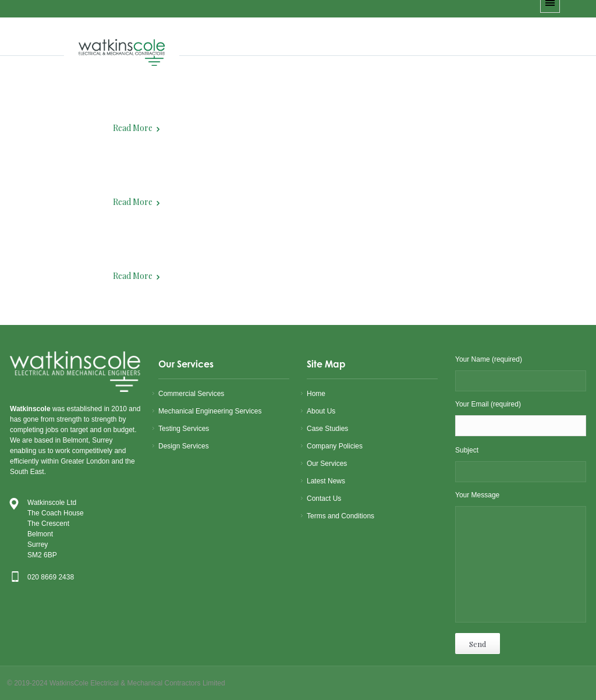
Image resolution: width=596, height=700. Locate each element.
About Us (321, 411)
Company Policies (335, 446)
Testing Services (184, 429)
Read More (133, 128)
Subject (521, 465)
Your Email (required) (521, 420)
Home (316, 394)
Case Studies (327, 429)
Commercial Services (191, 394)
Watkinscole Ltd (52, 503)
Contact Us (324, 499)
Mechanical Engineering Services (210, 411)
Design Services (184, 446)
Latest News (326, 481)
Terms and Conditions (340, 516)
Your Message (521, 559)
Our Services (327, 464)
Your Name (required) (521, 374)
